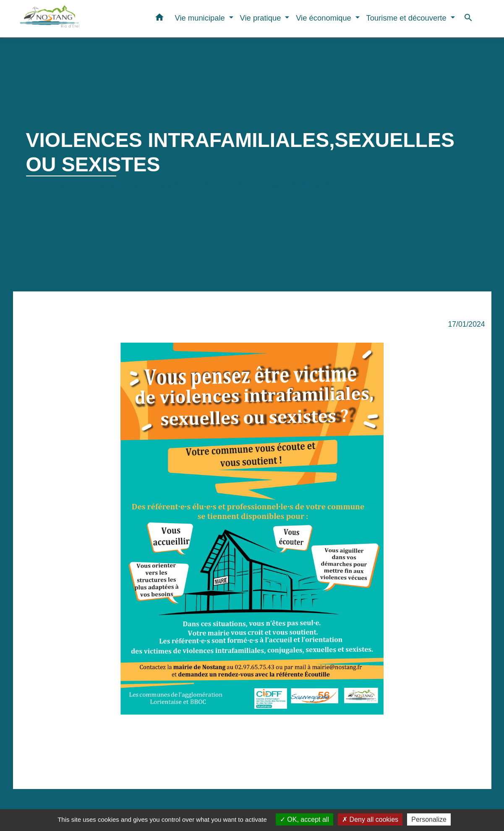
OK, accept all (304, 819)
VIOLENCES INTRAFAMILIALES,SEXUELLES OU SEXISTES (218, 186)
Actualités (80, 186)
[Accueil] (72, 19)
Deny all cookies (370, 819)
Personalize (429, 819)
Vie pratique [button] (262, 18)
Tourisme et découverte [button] (407, 18)
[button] (159, 19)
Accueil (41, 186)
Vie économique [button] (325, 18)
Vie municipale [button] (201, 18)
